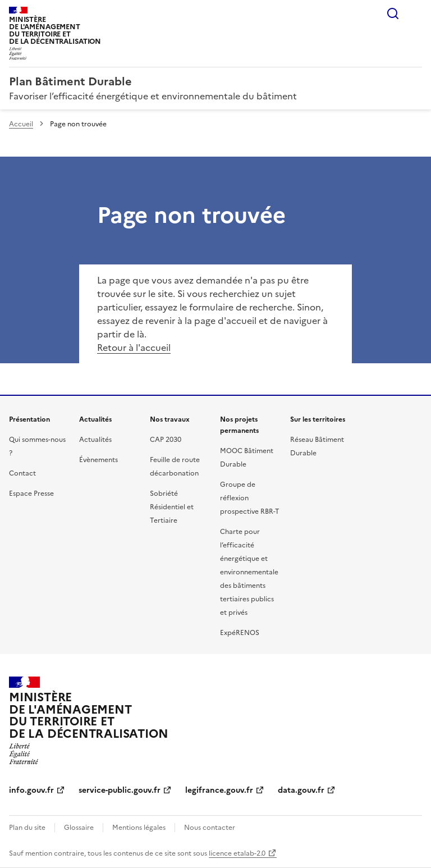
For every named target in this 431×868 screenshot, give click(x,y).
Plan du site (27, 828)
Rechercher (393, 13)
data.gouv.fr (301, 790)
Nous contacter (210, 828)
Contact (22, 473)
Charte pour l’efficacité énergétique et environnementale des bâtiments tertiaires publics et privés (249, 572)
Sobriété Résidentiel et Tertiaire (172, 507)
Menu (415, 13)
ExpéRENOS (240, 633)
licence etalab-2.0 (237, 853)
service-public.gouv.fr (120, 790)
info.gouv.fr (31, 790)
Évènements (98, 460)
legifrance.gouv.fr (219, 790)
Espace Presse (31, 494)
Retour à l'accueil (134, 348)
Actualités (95, 440)
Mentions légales (139, 828)
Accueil (21, 124)
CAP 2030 (166, 440)
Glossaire (79, 828)
